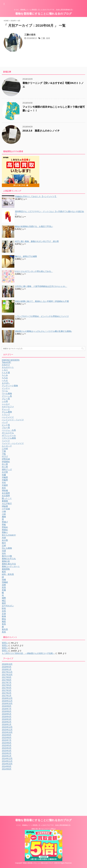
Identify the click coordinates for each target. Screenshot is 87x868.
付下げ (5, 456)
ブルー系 (6, 428)
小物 (4, 511)
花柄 (4, 585)
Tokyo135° (7, 362)
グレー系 (6, 399)
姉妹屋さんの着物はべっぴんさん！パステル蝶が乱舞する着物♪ (43, 331)
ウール (5, 391)
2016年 (13, 21)
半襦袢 (5, 485)
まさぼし (6, 383)
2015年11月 (7, 730)
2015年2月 (7, 753)
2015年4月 (7, 748)
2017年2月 (7, 693)
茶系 (4, 587)
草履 (4, 590)
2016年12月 (7, 698)
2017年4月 (7, 688)
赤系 (4, 611)
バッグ (5, 422)
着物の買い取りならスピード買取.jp (43, 829)
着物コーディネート (11, 566)
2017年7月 (7, 683)
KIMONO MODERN (11, 360)
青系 (4, 624)
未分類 (5, 540)
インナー (6, 388)
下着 (4, 451)
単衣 (4, 488)
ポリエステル (8, 433)
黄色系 (5, 629)
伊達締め (6, 462)
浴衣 (48, 38)
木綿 (4, 538)
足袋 (4, 614)
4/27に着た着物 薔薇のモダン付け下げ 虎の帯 (37, 241)
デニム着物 (7, 412)
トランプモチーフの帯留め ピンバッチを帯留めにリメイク (42, 316)
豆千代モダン (8, 606)
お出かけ (6, 365)
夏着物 (5, 501)
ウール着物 (7, 394)
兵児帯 (5, 472)
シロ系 (5, 401)
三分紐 (5, 449)
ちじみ (5, 375)
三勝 (43, 38)
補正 (4, 601)
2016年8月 (7, 706)
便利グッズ (7, 470)
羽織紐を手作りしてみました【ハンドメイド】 (36, 196)
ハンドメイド (8, 417)
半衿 (4, 483)
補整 (4, 598)
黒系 (4, 632)
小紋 (4, 514)
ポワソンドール (9, 435)
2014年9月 (7, 766)
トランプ (6, 414)
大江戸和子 (7, 504)
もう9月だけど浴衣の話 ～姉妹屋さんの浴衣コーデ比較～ (28, 653)
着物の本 (6, 561)
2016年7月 (7, 709)
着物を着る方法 (9, 564)
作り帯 (5, 464)
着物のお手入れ (9, 559)
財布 (4, 608)
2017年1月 (7, 696)
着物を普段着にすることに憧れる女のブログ (43, 14)
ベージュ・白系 (9, 430)
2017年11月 (7, 672)
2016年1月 (7, 724)
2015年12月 (7, 727)
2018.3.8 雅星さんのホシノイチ (41, 131)
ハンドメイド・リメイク (13, 420)
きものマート (8, 367)
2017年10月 (7, 675)
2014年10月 (7, 764)
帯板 (4, 525)
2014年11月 (7, 761)
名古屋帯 (6, 493)
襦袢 (4, 603)
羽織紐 (5, 582)
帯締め (5, 530)
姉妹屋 (5, 506)
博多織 (5, 490)
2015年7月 (7, 740)
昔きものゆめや (9, 535)
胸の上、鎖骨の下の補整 (26, 256)
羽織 (4, 580)
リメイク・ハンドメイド (13, 443)
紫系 (4, 572)
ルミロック (7, 446)
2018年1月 (7, 669)
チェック (6, 409)
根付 (4, 543)
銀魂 (4, 616)
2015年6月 (7, 743)
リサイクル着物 (9, 438)
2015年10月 (7, 732)
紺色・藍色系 (8, 574)
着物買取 (6, 569)
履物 (4, 517)
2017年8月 (7, 680)
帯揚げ (5, 522)
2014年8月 (7, 769)
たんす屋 (6, 373)
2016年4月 (7, 717)
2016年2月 (7, 722)
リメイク (6, 441)
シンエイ (6, 404)
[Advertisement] (23, 789)
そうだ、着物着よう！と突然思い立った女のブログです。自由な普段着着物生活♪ (44, 825)
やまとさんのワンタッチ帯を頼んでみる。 (34, 271)
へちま (5, 380)
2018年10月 (7, 664)
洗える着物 (7, 548)
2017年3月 (7, 690)
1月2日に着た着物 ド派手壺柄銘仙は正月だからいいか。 (41, 286)
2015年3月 (7, 751)
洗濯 (4, 551)
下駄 (4, 454)
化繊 (4, 475)
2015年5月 (7, 745)
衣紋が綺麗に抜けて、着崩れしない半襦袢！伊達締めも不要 (42, 301)
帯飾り (5, 532)
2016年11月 (7, 701)
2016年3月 (7, 719)
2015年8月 (7, 738)
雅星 (4, 621)
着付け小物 (7, 556)
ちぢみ (5, 378)
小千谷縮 (6, 509)
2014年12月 (7, 759)
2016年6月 (7, 711)
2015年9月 (7, 735)
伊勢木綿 (6, 459)
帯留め (5, 527)
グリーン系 (7, 396)
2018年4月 (7, 667)
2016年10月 (7, 703)
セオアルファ (8, 407)
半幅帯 (5, 477)
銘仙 (4, 619)
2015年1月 (7, 756)
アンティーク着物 (10, 386)
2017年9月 (7, 677)
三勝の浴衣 (30, 35)
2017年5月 (7, 685)
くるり (5, 370)
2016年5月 (7, 714)
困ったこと (7, 498)
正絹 (4, 545)
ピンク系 (6, 425)
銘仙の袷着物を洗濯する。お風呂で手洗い (34, 226)
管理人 (5, 643)
